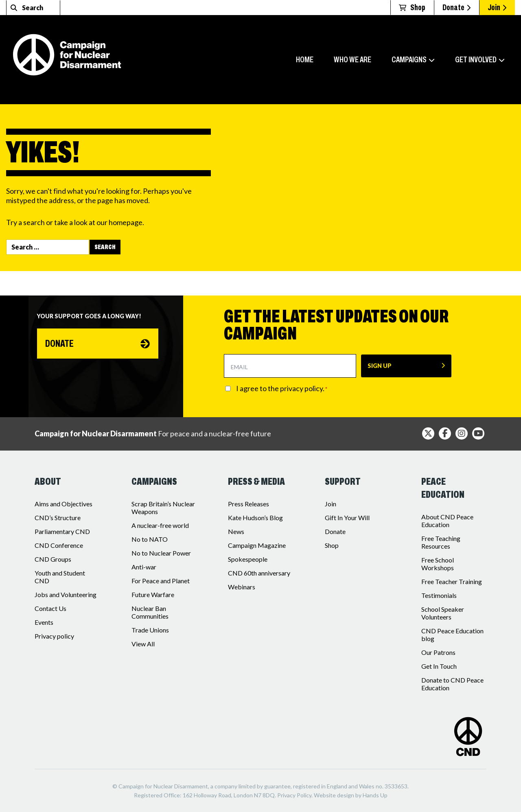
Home (305, 59)
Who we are (352, 59)
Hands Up (375, 795)
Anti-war (144, 567)
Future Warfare (153, 594)
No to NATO (150, 539)
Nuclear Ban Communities (150, 612)
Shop (332, 545)
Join (497, 7)
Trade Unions (150, 630)
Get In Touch (439, 666)
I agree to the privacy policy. (282, 388)
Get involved (476, 59)
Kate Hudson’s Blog (255, 518)
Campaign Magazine (257, 545)
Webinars (242, 587)
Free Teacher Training (452, 581)
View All (143, 644)
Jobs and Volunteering (66, 594)
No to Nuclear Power (161, 553)
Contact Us (50, 608)
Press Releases (248, 504)
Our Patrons (438, 652)
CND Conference (59, 545)
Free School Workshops (438, 564)
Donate (456, 7)
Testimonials (439, 595)
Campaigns (409, 59)
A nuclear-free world (160, 525)
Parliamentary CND (62, 531)
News (236, 531)
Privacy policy (54, 636)
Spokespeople (248, 559)
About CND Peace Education (447, 521)
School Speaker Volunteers (443, 613)
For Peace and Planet (161, 581)
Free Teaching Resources (441, 542)
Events (44, 622)
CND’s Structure (58, 518)
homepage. (126, 222)
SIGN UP (380, 366)
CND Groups (53, 559)
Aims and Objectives (63, 504)
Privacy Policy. (295, 795)
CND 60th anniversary (259, 573)
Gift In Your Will (347, 518)
